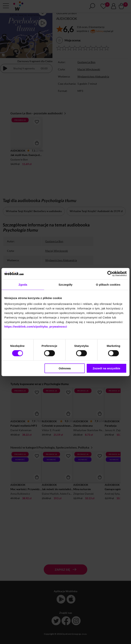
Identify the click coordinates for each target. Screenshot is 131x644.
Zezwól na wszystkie (106, 368)
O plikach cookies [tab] (108, 284)
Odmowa (65, 368)
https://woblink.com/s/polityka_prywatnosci (36, 327)
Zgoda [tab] (23, 284)
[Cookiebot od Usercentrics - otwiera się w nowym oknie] (110, 274)
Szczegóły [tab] (65, 284)
